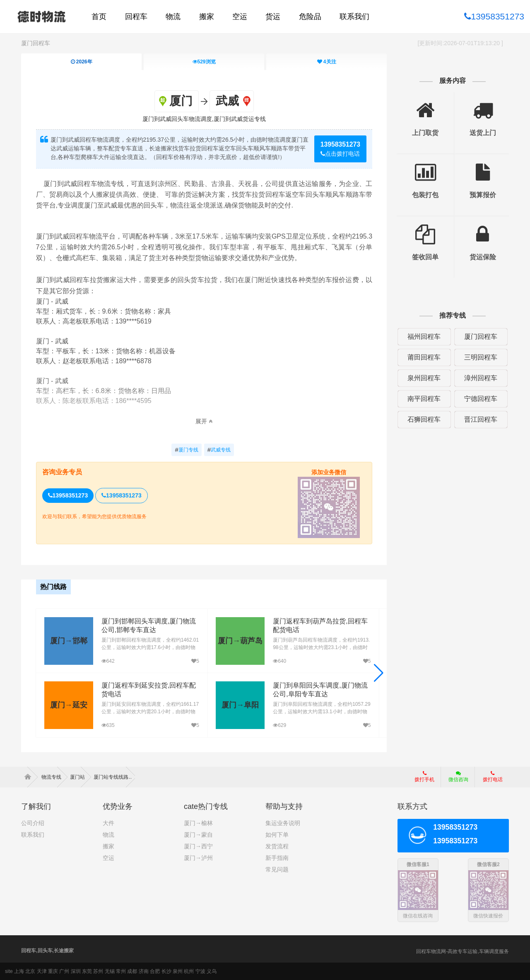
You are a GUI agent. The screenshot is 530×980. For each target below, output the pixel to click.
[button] (379, 673)
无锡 (110, 971)
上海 (19, 971)
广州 (64, 971)
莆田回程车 (424, 357)
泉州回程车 (424, 378)
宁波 (200, 971)
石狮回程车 (424, 419)
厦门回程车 (36, 43)
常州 (121, 971)
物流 (108, 835)
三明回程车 (481, 357)
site (9, 971)
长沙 (166, 971)
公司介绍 (33, 823)
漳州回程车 (481, 378)
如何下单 (277, 835)
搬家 (108, 846)
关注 (327, 62)
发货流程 (277, 846)
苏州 (98, 971)
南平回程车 (424, 399)
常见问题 (277, 869)
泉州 (178, 971)
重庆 (53, 971)
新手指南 (277, 858)
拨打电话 (493, 777)
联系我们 (33, 835)
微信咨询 (455, 779)
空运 (108, 858)
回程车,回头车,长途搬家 (47, 951)
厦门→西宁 (198, 846)
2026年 (82, 62)
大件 (108, 823)
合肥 (155, 971)
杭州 (189, 971)
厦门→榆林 (198, 823)
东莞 (87, 971)
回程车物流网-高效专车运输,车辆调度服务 (462, 951)
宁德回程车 (481, 399)
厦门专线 (186, 450)
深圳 (76, 971)
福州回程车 (424, 337)
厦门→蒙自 (198, 835)
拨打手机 (424, 777)
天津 (42, 971)
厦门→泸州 (198, 858)
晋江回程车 (481, 419)
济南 (144, 971)
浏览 (204, 62)
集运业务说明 (283, 823)
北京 (30, 971)
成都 (132, 971)
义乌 (212, 971)
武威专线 (219, 450)
